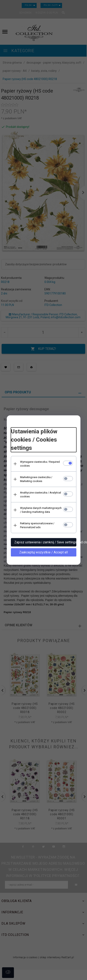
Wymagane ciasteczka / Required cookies (40, 464)
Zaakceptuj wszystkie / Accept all (43, 552)
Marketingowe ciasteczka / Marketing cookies (36, 479)
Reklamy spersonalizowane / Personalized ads (37, 525)
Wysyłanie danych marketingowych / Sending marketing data (41, 510)
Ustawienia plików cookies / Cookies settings (34, 440)
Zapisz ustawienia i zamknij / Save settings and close (45, 542)
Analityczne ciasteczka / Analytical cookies (41, 495)
